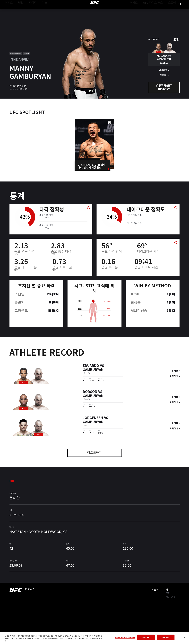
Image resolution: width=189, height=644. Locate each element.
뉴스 (41, 11)
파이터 (31, 11)
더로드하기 (94, 453)
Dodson (90, 392)
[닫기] (185, 637)
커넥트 (140, 11)
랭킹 (19, 11)
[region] (94, 638)
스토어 (173, 11)
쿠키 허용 (166, 637)
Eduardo (91, 366)
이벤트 (8, 11)
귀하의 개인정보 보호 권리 (125, 637)
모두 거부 (146, 637)
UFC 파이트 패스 (156, 11)
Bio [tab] (12, 481)
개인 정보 (171, 597)
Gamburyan (93, 370)
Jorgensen (93, 418)
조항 (168, 593)
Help (155, 589)
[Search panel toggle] (180, 11)
